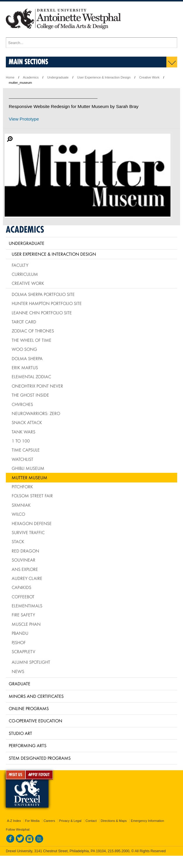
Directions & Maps (114, 821)
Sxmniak (21, 505)
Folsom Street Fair (32, 496)
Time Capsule (26, 450)
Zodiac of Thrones (33, 331)
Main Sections (28, 61)
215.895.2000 (118, 851)
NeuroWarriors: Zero (36, 413)
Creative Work (149, 77)
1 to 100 (21, 441)
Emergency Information (147, 821)
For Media (32, 821)
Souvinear (23, 560)
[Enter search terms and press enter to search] (92, 43)
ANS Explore (25, 569)
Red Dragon (25, 551)
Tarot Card (24, 322)
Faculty (20, 265)
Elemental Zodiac (31, 377)
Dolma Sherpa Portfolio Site (43, 294)
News (18, 671)
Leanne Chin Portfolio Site (42, 313)
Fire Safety (23, 615)
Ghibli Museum (28, 468)
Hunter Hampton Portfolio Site (47, 303)
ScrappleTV (23, 651)
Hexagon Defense (32, 523)
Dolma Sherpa (27, 358)
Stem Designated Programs (40, 758)
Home (10, 77)
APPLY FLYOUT (39, 775)
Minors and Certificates (36, 696)
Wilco (18, 514)
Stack (18, 541)
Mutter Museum (29, 477)
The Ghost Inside (30, 395)
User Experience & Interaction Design (104, 77)
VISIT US (16, 775)
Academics (31, 77)
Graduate (20, 684)
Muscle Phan (26, 624)
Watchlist (22, 459)
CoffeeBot (23, 597)
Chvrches (22, 404)
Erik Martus (25, 367)
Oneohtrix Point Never (37, 386)
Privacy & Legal (70, 821)
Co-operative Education (35, 721)
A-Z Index (14, 821)
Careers (49, 821)
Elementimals (27, 606)
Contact (91, 821)
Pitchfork (22, 487)
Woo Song (24, 349)
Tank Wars (23, 432)
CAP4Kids (21, 587)
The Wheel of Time (32, 340)
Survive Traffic (28, 532)
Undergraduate (58, 77)
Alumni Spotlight (31, 662)
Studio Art (20, 733)
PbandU (20, 633)
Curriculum (25, 274)
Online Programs (29, 708)
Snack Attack (27, 422)
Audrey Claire (27, 578)
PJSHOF (19, 642)
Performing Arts (28, 745)
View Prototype (24, 119)
